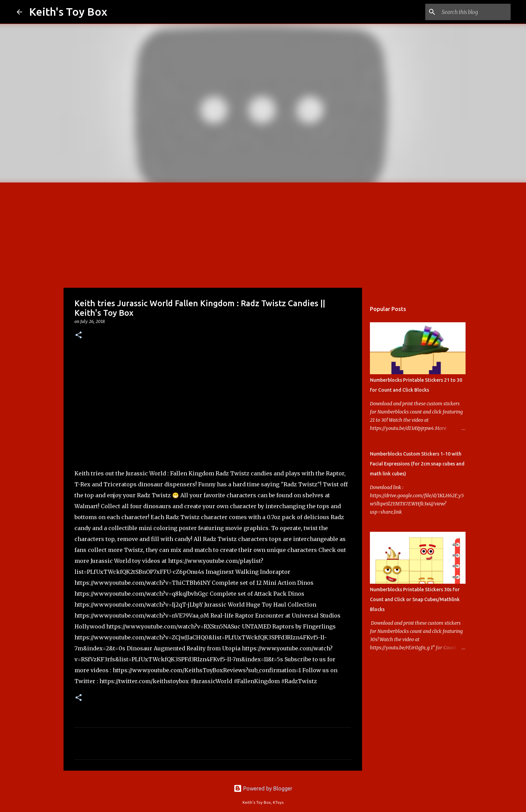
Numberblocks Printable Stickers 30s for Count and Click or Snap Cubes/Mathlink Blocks (415, 599)
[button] (79, 335)
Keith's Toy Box (68, 12)
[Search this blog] (475, 12)
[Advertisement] (263, 234)
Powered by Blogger (263, 788)
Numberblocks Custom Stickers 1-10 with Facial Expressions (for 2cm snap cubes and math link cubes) (417, 464)
